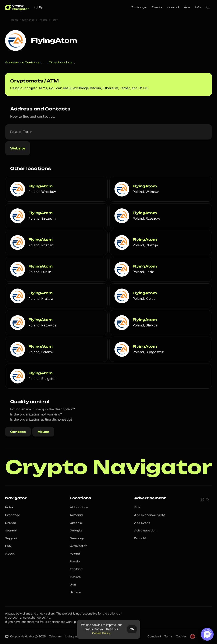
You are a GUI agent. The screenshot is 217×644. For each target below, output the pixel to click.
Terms (168, 636)
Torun (55, 20)
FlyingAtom (40, 186)
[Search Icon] (208, 7)
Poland (43, 20)
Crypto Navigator (109, 467)
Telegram (55, 636)
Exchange (29, 20)
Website (18, 148)
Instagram (72, 636)
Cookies (181, 636)
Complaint (154, 636)
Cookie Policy (101, 633)
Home (15, 20)
